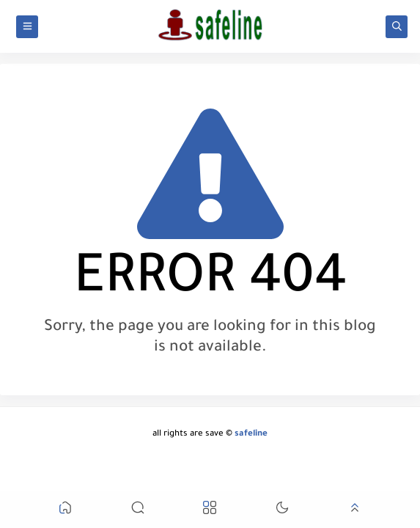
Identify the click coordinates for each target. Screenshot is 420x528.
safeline (251, 434)
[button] (65, 510)
